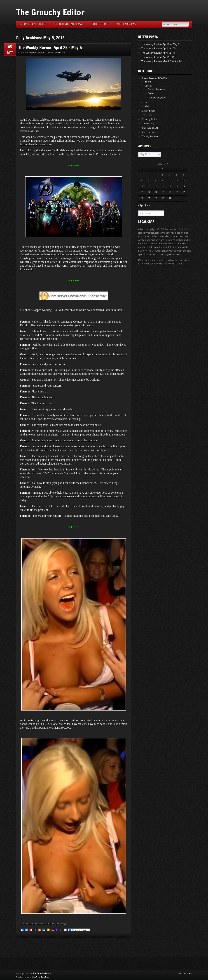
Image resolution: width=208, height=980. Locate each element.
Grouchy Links (149, 119)
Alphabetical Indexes (33, 24)
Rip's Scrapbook (150, 128)
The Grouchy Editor (50, 12)
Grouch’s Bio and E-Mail (69, 24)
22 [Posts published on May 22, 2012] (156, 192)
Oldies (151, 93)
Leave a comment (56, 53)
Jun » (148, 205)
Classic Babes (148, 111)
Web (147, 106)
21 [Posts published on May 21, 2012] (149, 192)
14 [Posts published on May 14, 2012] (149, 187)
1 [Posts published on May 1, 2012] (155, 175)
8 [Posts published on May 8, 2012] (155, 181)
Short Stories (100, 24)
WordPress (36, 977)
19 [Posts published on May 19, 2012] (184, 187)
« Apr (141, 205)
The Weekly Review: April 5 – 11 (158, 57)
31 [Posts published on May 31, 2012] (170, 198)
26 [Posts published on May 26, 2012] (184, 192)
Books (148, 82)
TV (146, 102)
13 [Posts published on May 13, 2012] (142, 187)
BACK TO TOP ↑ (185, 973)
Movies (149, 86)
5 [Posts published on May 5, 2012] (183, 175)
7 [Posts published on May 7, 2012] (148, 181)
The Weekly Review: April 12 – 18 (158, 53)
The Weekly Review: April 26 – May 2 (160, 44)
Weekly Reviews (127, 24)
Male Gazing (148, 124)
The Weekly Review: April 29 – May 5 (50, 47)
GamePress (45, 977)
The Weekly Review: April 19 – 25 (158, 48)
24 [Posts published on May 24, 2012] (170, 192)
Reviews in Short (157, 98)
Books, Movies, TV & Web (155, 78)
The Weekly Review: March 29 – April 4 (162, 61)
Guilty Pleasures (156, 89)
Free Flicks (147, 115)
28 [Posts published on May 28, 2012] (149, 198)
